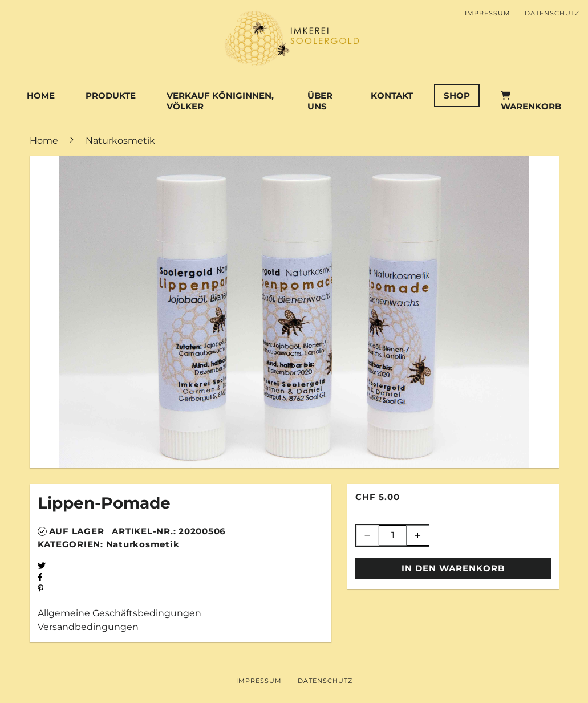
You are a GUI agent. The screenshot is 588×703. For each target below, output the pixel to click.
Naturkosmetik (143, 544)
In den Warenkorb (453, 568)
